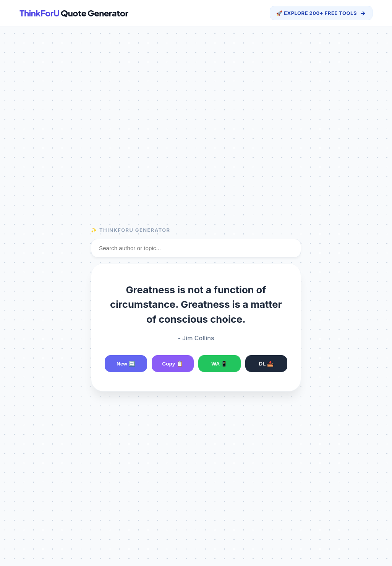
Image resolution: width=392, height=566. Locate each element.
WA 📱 (219, 364)
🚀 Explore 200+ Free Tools (321, 13)
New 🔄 (126, 364)
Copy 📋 (173, 364)
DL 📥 (266, 364)
